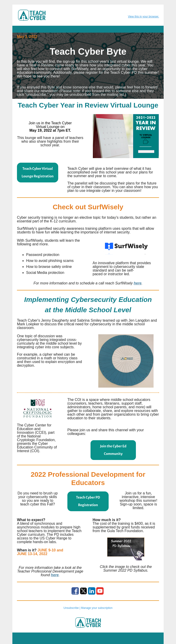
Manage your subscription (97, 608)
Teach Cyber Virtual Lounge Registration (38, 172)
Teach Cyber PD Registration (88, 501)
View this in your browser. (143, 17)
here (138, 283)
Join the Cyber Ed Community (113, 450)
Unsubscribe (71, 608)
